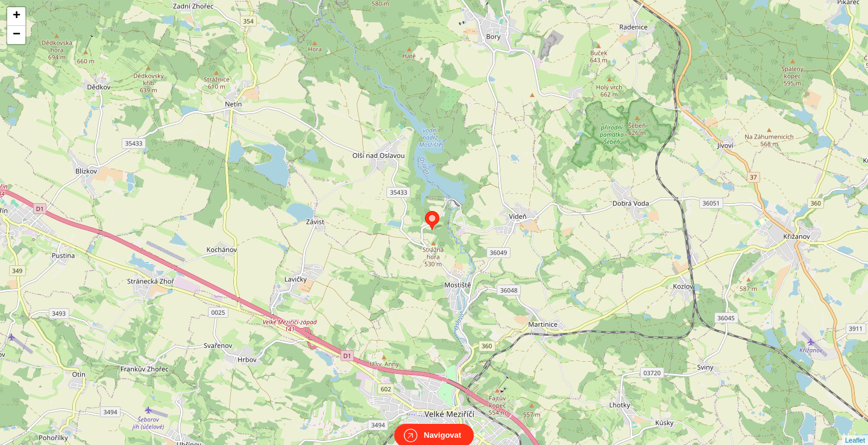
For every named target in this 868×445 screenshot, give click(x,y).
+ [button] (17, 16)
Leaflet (855, 429)
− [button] (17, 35)
